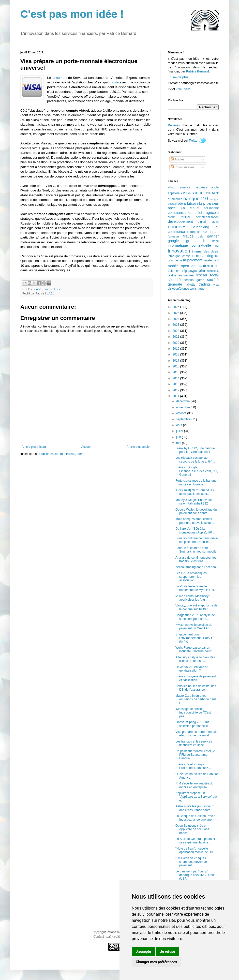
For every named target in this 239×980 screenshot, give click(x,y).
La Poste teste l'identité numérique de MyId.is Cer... (196, 588)
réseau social (207, 275)
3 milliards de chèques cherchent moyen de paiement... (191, 862)
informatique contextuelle (189, 245)
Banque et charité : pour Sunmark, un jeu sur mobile (196, 550)
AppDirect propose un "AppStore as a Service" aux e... (197, 797)
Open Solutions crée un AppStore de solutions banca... (192, 829)
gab (200, 236)
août (180, 425)
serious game (194, 280)
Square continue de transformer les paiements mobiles (197, 540)
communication (180, 213)
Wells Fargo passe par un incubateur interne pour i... (195, 649)
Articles (177, 159)
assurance (193, 193)
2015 (176, 372)
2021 (176, 337)
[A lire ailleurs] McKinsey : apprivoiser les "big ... (193, 598)
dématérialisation (207, 217)
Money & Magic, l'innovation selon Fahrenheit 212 (194, 502)
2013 (176, 384)
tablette (190, 285)
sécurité (174, 280)
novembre (183, 407)
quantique (213, 271)
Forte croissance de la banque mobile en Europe (196, 482)
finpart (214, 232)
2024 (176, 319)
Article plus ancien (139, 447)
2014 (176, 378)
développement (180, 221)
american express (193, 187)
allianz (172, 187)
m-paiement (193, 260)
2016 (176, 366)
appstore (174, 193)
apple (215, 187)
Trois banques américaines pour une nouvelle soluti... (195, 521)
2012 (176, 390)
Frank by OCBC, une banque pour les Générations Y (195, 450)
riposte (114, 82)
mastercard (211, 260)
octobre (182, 413)
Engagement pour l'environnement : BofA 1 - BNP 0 (195, 638)
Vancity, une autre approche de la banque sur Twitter (196, 607)
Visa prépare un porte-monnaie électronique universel (196, 734)
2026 (176, 307)
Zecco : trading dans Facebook (196, 567)
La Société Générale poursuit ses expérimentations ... (195, 841)
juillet (180, 431)
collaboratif (211, 208)
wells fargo (197, 289)
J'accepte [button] (143, 952)
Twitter (194, 141)
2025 (176, 313)
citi (183, 208)
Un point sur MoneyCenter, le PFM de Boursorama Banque (195, 755)
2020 (176, 343)
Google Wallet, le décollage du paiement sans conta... (196, 511)
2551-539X (183, 89)
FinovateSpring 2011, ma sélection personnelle (192, 724)
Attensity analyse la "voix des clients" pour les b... (195, 659)
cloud (194, 208)
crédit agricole (207, 213)
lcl (193, 256)
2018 (176, 354)
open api (189, 266)
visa (59, 289)
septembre (184, 419)
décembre (183, 401)
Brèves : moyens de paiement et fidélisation (196, 678)
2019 (176, 349)
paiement (49, 289)
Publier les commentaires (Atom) (62, 454)
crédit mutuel (179, 217)
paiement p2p (177, 271)
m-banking (205, 256)
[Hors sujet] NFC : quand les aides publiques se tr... (195, 492)
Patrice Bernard (197, 71)
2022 (176, 331)
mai (179, 443)
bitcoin (192, 203)
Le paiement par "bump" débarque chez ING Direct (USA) (195, 875)
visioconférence (178, 289)
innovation (179, 251)
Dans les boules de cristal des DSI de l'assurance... (196, 688)
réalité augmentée (181, 275)
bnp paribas (209, 203)
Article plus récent (34, 447)
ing (217, 246)
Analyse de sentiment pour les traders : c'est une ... (196, 559)
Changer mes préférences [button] (156, 962)
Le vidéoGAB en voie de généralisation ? (192, 669)
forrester (174, 236)
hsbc (215, 241)
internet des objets (205, 251)
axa (208, 193)
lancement (60, 78)
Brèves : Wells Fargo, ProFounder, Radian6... (193, 766)
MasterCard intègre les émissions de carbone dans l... (196, 699)
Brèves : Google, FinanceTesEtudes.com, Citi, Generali (197, 471)
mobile (38, 289)
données (177, 227)
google (173, 241)
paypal (193, 271)
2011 (176, 396)
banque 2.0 (196, 198)
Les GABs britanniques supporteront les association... (191, 577)
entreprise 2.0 (197, 232)
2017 (176, 361)
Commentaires (182, 167)
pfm (202, 271)
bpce (172, 208)
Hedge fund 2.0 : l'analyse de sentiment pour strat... (195, 617)
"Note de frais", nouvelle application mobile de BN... (196, 850)
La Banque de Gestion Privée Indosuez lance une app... (195, 818)
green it (195, 241)
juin (179, 437)
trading (204, 284)
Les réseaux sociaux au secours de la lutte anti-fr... (195, 459)
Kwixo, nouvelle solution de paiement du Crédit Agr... (194, 627)
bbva (182, 203)
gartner (213, 236)
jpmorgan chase (179, 256)
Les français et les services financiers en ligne (194, 743)
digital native (208, 222)
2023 (176, 325)
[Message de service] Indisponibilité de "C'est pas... (193, 713)
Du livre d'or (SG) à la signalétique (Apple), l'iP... (195, 530)
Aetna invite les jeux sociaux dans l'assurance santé (195, 808)
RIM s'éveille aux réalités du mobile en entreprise (194, 785)
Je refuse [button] (168, 952)
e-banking (201, 227)
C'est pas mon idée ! (72, 14)
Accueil (86, 447)
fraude (189, 236)
